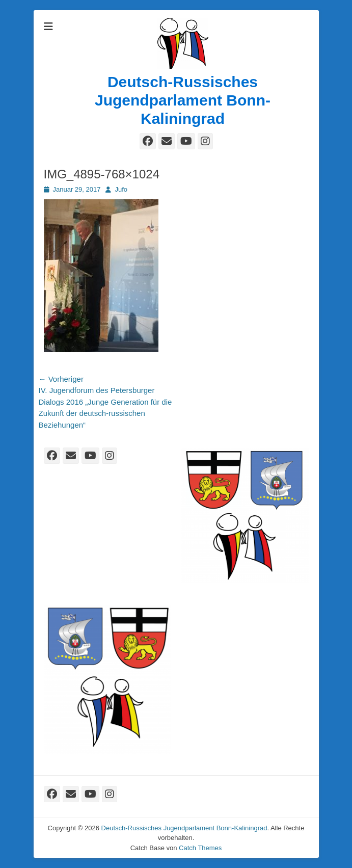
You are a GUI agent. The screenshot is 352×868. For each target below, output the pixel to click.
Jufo (121, 189)
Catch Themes (200, 848)
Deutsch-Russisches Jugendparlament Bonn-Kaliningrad (183, 100)
